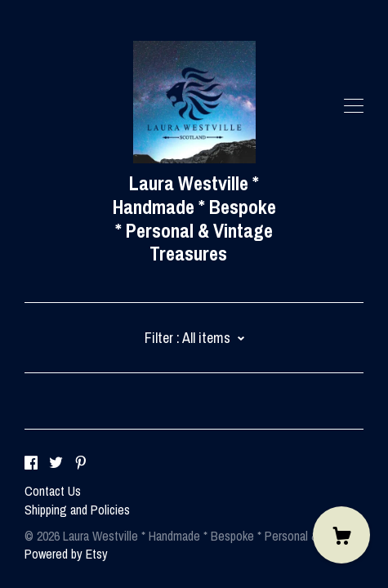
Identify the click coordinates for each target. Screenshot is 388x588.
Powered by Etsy (66, 554)
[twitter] (56, 463)
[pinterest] (81, 463)
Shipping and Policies (77, 510)
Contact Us (53, 491)
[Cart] (341, 535)
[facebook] (31, 463)
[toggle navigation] (354, 106)
